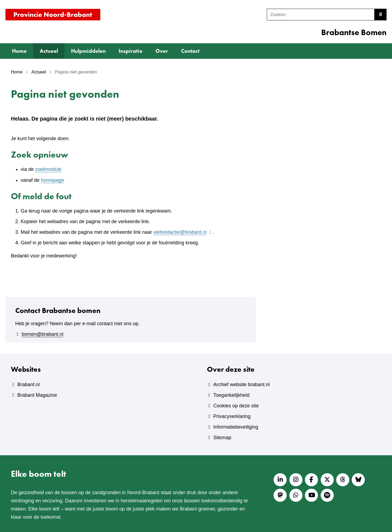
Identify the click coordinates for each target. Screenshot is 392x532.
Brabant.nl (28, 385)
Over (162, 51)
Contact (190, 51)
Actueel (49, 51)
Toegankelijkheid (231, 395)
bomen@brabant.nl (42, 334)
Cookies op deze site (236, 406)
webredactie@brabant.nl (183, 232)
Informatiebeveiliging (236, 427)
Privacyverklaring (232, 416)
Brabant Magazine (37, 395)
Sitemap (222, 438)
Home (19, 51)
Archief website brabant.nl (241, 385)
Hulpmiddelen (88, 51)
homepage (52, 180)
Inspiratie (131, 51)
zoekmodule (48, 169)
